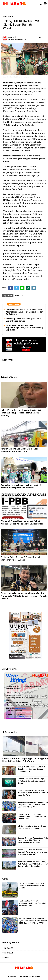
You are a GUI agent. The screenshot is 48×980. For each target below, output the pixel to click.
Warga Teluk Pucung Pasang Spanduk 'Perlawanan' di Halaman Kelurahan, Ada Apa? (32, 852)
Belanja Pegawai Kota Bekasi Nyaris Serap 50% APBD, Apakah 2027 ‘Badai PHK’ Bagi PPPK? (33, 921)
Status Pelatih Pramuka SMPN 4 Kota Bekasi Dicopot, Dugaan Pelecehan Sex (31, 769)
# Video (6, 958)
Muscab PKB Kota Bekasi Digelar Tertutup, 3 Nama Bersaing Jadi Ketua (32, 781)
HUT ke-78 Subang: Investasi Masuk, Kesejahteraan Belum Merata (31, 886)
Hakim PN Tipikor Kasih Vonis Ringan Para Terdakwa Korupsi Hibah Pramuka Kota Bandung (21, 413)
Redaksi (12, 977)
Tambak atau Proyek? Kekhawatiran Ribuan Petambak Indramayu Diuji (33, 903)
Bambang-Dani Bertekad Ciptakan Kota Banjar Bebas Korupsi (24, 320)
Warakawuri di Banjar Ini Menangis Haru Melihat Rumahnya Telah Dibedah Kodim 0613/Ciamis (24, 312)
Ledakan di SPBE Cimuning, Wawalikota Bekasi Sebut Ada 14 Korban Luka (32, 817)
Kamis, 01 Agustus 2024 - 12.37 (17, 39)
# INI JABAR (8, 953)
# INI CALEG (8, 948)
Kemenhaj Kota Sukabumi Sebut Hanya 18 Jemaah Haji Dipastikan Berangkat (21, 486)
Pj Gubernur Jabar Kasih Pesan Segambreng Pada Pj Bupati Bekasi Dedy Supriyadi (25, 328)
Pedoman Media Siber (29, 977)
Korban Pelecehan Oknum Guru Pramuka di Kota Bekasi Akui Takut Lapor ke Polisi (33, 793)
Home (5, 17)
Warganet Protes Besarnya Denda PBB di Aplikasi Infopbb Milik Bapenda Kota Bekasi (22, 522)
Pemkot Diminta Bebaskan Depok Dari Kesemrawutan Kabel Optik (19, 450)
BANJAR (11, 17)
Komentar (42, 38)
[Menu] (46, 4)
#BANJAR (19, 296)
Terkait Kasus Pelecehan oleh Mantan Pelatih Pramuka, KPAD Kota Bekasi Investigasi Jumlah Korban (24, 596)
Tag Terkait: (8, 296)
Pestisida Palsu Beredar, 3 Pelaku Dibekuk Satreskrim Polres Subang (21, 558)
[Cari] (41, 4)
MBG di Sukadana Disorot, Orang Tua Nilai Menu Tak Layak (32, 827)
